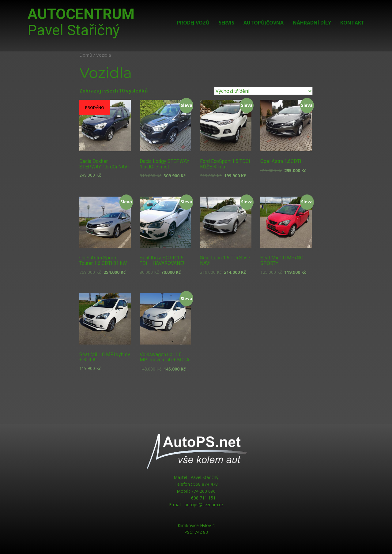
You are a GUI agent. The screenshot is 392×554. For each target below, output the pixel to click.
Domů (86, 55)
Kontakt (352, 23)
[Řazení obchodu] (263, 91)
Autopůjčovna (264, 23)
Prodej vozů (193, 23)
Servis (226, 23)
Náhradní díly (312, 23)
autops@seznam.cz (204, 505)
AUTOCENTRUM (81, 22)
